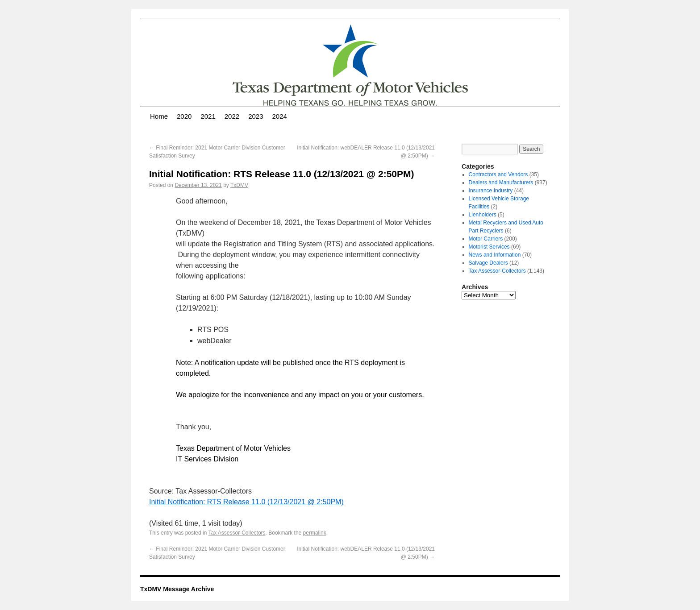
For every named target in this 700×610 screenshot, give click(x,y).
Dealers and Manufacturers (501, 183)
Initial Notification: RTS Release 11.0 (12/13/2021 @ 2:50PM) (246, 502)
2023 (256, 116)
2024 (280, 116)
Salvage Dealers (488, 263)
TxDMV (239, 185)
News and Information (495, 255)
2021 (208, 116)
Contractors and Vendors (498, 174)
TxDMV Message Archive (177, 589)
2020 (184, 116)
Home (159, 116)
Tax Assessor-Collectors (237, 533)
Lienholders (483, 215)
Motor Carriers (486, 239)
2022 (232, 116)
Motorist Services (489, 247)
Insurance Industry (491, 191)
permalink (315, 533)
